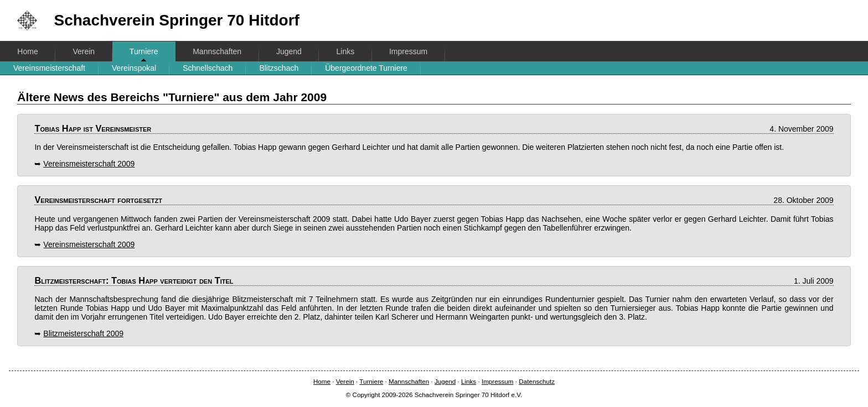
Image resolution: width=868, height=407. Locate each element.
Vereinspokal (134, 68)
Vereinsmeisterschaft (49, 68)
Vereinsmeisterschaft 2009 (89, 164)
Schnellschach (208, 68)
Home (27, 51)
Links (346, 51)
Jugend (289, 51)
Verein (84, 51)
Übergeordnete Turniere (366, 68)
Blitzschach (279, 68)
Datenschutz (537, 381)
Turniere (144, 51)
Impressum (408, 51)
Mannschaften (217, 51)
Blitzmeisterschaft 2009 (83, 333)
